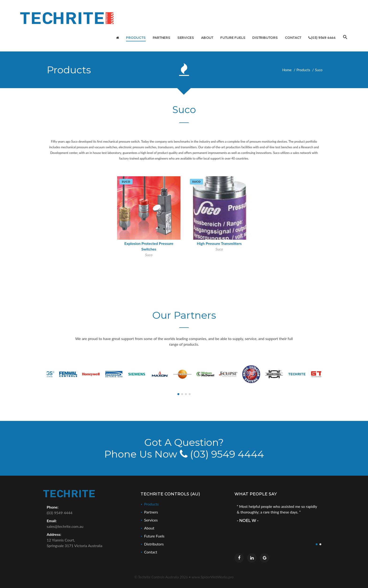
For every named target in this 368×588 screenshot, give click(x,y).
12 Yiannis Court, (90, 544)
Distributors (154, 544)
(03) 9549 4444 (222, 455)
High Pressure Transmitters (219, 244)
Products (303, 70)
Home (287, 70)
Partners (151, 512)
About (149, 528)
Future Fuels (154, 536)
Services (151, 520)
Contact (151, 552)
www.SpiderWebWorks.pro (213, 577)
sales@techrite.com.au (65, 527)
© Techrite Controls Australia (161, 577)
